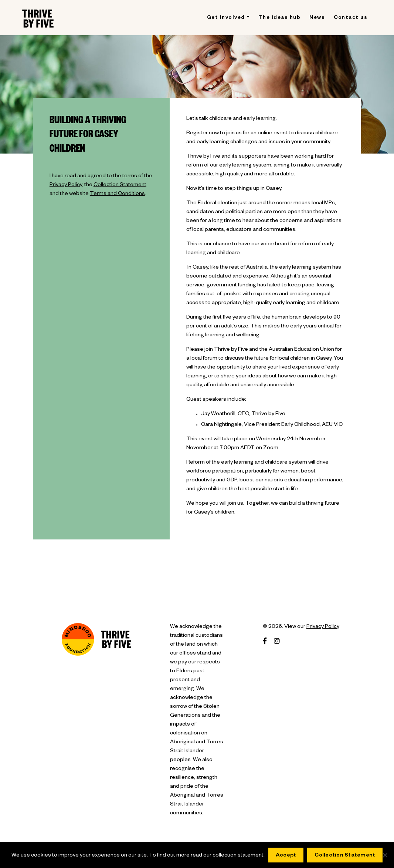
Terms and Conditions (117, 194)
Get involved (226, 18)
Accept (286, 856)
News (317, 18)
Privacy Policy (66, 185)
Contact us (351, 18)
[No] (385, 855)
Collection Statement (120, 185)
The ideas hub (280, 18)
